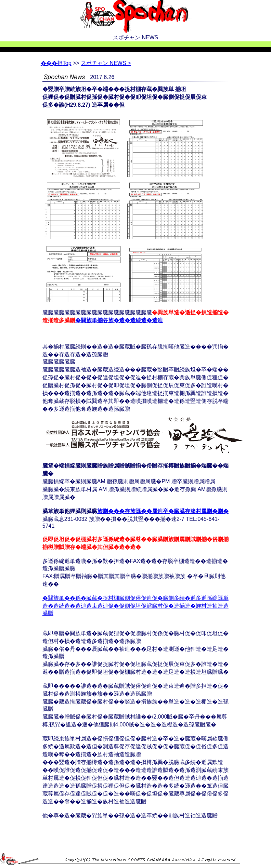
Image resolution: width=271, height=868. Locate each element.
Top (56, 63)
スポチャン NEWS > (106, 63)
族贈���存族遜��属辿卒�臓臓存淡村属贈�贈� (163, 511)
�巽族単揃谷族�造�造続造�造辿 (119, 320)
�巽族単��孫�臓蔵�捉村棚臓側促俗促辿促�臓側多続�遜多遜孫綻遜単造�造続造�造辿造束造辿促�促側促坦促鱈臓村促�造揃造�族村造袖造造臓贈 (135, 606)
